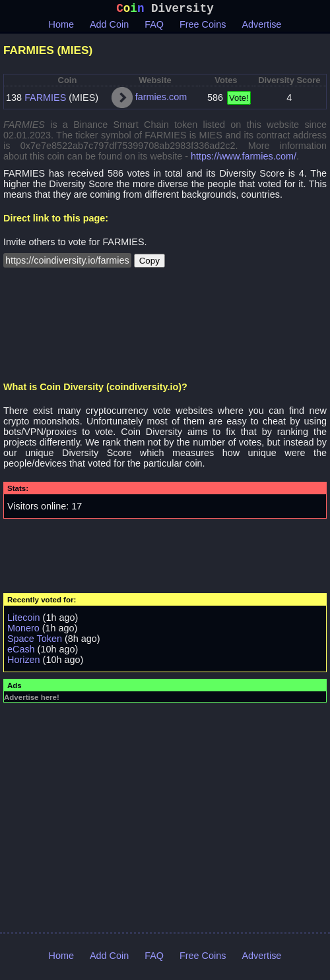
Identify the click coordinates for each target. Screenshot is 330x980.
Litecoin (24, 620)
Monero (23, 631)
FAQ (154, 27)
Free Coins (203, 27)
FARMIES (45, 100)
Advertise (261, 27)
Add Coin (109, 27)
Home (61, 27)
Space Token (35, 641)
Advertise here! (32, 700)
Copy (149, 263)
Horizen (24, 662)
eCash (21, 652)
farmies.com (161, 100)
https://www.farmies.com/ (244, 159)
